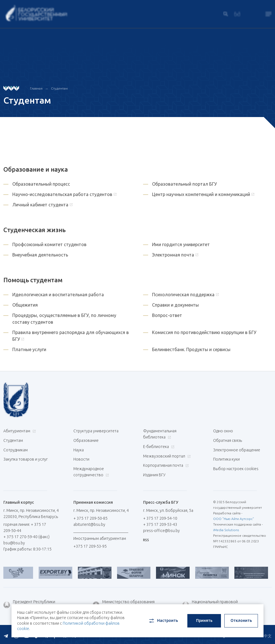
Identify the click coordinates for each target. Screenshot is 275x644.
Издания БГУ (154, 473)
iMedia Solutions (226, 527)
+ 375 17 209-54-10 (160, 516)
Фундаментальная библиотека (160, 434)
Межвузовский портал (166, 455)
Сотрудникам (16, 449)
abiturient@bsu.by (89, 522)
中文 (268, 633)
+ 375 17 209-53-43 (160, 522)
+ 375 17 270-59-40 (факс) (26, 534)
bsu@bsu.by (14, 540)
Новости (81, 458)
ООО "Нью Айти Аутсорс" (234, 516)
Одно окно (223, 431)
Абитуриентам (19, 431)
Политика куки (226, 458)
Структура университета (96, 431)
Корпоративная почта (165, 464)
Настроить (163, 621)
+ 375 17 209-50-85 (90, 516)
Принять (204, 620)
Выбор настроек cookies (236, 467)
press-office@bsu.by (161, 528)
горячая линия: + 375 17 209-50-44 (25, 525)
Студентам (13, 440)
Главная (36, 88)
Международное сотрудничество (91, 470)
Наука (79, 449)
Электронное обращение (237, 449)
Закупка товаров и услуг (25, 458)
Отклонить (241, 620)
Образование (86, 440)
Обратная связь (228, 440)
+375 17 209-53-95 (90, 544)
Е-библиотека (158, 446)
